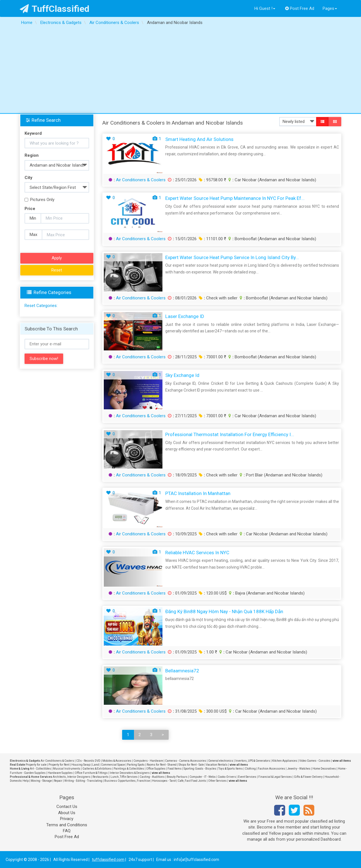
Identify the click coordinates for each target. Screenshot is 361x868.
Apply (57, 258)
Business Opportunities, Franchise (127, 781)
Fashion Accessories (271, 769)
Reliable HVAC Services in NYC (197, 553)
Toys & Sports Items (231, 769)
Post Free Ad (300, 8)
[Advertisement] (180, 71)
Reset (57, 270)
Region (32, 155)
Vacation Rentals (217, 765)
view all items (342, 761)
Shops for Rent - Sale (191, 765)
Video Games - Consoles (315, 761)
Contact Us (67, 807)
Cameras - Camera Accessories (186, 761)
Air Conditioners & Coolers (141, 180)
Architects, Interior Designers (72, 777)
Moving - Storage (41, 781)
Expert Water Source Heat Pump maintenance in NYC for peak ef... (235, 198)
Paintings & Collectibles (129, 769)
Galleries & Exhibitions (97, 769)
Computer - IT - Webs (203, 777)
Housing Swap (81, 765)
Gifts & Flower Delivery (308, 777)
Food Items (175, 769)
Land (96, 765)
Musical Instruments (67, 769)
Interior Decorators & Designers (130, 773)
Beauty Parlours (177, 777)
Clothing (250, 769)
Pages (330, 8)
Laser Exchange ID (185, 316)
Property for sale (36, 765)
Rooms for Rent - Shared (162, 765)
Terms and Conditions (67, 825)
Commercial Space (113, 765)
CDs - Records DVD (88, 761)
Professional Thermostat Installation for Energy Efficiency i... (230, 434)
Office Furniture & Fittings (91, 773)
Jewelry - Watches (299, 769)
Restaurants (101, 777)
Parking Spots (136, 765)
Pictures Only (39, 200)
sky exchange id (182, 375)
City (28, 178)
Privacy (67, 819)
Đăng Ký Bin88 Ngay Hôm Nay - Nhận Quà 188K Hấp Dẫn (224, 611)
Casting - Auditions (152, 777)
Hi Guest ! (265, 8)
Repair (58, 781)
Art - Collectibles (40, 769)
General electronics (221, 761)
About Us (67, 813)
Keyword (33, 133)
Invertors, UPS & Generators (253, 761)
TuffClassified (55, 9)
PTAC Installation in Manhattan (198, 493)
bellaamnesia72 (182, 671)
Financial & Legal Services (275, 777)
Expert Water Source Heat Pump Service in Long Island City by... (232, 257)
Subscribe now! (44, 359)
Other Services (217, 781)
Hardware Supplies (60, 773)
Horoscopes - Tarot (164, 781)
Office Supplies (156, 769)
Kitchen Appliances (285, 761)
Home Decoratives (324, 769)
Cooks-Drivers (227, 777)
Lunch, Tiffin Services (124, 777)
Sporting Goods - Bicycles (200, 769)
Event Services (247, 777)
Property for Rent (59, 765)
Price (30, 209)
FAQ (67, 831)
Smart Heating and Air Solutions (199, 139)
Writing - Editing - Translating (83, 781)
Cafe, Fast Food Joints (192, 781)
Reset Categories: (41, 306)
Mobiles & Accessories (117, 761)
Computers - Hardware (148, 761)
